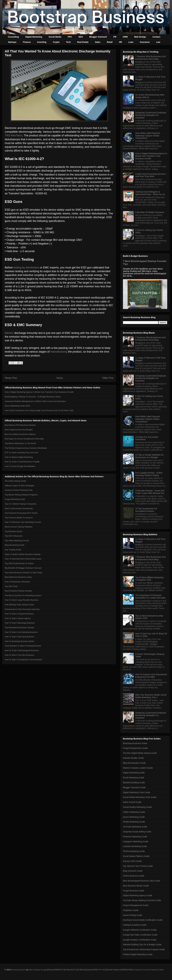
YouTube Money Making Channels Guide (142, 900)
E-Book (81, 970)
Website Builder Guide (133, 758)
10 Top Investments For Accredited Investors (146, 510)
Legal (44, 970)
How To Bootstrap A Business (17, 582)
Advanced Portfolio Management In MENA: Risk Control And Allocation (35, 401)
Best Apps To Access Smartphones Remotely (24, 439)
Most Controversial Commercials (19, 508)
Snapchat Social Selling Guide (137, 832)
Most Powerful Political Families (18, 591)
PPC (70, 37)
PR (115, 37)
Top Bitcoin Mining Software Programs (21, 495)
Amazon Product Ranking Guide (19, 490)
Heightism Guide (131, 910)
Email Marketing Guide (134, 778)
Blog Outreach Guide (133, 871)
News (50, 970)
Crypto (56, 42)
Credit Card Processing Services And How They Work (150, 175)
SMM (123, 970)
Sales (98, 42)
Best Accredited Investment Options (20, 434)
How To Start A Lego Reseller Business (22, 600)
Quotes (89, 970)
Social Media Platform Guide (136, 856)
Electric (9, 333)
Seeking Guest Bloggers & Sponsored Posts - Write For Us (150, 193)
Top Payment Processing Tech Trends (21, 513)
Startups (12, 42)
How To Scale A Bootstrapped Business (22, 650)
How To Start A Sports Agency (18, 618)
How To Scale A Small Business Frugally (22, 462)
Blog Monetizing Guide (15, 545)
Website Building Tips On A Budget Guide (142, 945)
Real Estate (83, 42)
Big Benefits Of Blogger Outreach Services (23, 568)
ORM (125, 37)
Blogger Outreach (98, 37)
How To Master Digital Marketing (19, 457)
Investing (42, 42)
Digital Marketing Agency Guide (138, 895)
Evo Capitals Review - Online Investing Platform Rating (149, 474)
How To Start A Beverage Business (20, 623)
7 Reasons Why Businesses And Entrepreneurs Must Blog (150, 58)
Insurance (145, 42)
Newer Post (11, 378)
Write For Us (99, 970)
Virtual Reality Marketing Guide (137, 807)
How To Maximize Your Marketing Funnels (23, 522)
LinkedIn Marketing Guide (135, 846)
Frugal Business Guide (134, 891)
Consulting (13, 37)
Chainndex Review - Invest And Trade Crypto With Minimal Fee (150, 492)
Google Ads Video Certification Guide (140, 935)
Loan (131, 42)
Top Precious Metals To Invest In (19, 518)
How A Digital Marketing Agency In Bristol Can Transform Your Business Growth (39, 392)
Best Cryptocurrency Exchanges (19, 430)
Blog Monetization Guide (134, 763)
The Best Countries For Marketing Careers (23, 595)
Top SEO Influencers (14, 536)
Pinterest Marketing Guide (135, 837)
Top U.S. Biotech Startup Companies (21, 504)
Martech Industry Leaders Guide (138, 768)
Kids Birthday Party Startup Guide (19, 605)
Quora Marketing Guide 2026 (17, 406)
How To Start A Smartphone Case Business (23, 660)
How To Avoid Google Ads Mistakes (20, 466)
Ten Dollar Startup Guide (15, 481)
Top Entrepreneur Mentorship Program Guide (144, 949)
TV (75, 970)
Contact (156, 37)
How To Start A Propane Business (19, 614)
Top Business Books (14, 531)
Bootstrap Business (18, 970)
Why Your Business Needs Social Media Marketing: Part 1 (151, 696)
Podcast (69, 970)
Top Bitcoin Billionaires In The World (20, 443)
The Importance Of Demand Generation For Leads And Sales (151, 597)
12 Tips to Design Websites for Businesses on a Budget (150, 456)
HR (120, 42)
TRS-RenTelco (14, 135)
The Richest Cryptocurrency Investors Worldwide (26, 448)
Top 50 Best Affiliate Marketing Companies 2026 (149, 579)
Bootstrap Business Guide (135, 743)
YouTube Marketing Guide (135, 827)
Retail (110, 42)
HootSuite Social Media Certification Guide (143, 920)
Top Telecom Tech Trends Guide (138, 866)
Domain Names (113, 970)
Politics (130, 970)
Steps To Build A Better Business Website (23, 554)
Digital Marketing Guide (134, 773)
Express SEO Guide (132, 861)
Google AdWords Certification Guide (140, 930)
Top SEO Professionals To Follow (19, 563)
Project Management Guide (136, 905)
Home (60, 378)
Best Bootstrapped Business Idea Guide (141, 881)
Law (158, 42)
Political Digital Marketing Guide (138, 954)
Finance (27, 42)
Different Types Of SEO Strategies (20, 486)
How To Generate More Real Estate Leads (23, 559)
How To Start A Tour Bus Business (19, 655)
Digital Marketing (34, 37)
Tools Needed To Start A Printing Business (23, 646)
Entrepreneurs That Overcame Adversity (22, 609)
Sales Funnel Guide (132, 802)
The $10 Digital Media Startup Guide (140, 753)
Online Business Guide (134, 876)
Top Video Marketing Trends (17, 541)
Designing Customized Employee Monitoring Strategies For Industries (151, 115)
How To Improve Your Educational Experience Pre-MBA (151, 676)
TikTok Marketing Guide (134, 851)
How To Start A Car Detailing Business (21, 632)
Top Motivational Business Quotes (19, 628)
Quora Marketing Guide (134, 817)
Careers (146, 970)
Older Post (108, 378)
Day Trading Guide (13, 550)
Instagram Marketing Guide (136, 842)
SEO (81, 37)
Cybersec (138, 970)
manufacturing (59, 352)
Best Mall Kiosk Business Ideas (18, 577)
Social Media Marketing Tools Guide (140, 797)
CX (62, 970)
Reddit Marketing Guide (134, 822)
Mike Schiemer (35, 970)
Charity (154, 970)
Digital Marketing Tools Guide (137, 792)
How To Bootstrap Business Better (20, 641)
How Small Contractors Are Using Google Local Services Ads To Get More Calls (39, 410)
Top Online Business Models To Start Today (23, 573)
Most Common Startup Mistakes (19, 527)
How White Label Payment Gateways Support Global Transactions (148, 136)
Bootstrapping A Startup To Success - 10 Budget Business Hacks (33, 397)
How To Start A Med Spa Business (20, 637)
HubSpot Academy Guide (135, 925)
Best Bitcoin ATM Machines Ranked (20, 425)
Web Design (140, 37)
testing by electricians (26, 268)
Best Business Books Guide (136, 886)
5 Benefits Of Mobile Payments (150, 212)
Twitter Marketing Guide (134, 812)
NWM (57, 970)
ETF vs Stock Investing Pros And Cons (21, 452)
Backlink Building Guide (134, 783)
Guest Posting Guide (133, 915)
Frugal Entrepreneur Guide (135, 748)
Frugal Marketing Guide (15, 499)
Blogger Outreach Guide (134, 787)
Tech (68, 42)
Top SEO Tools (11, 586)
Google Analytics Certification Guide (140, 940)
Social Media (55, 37)
